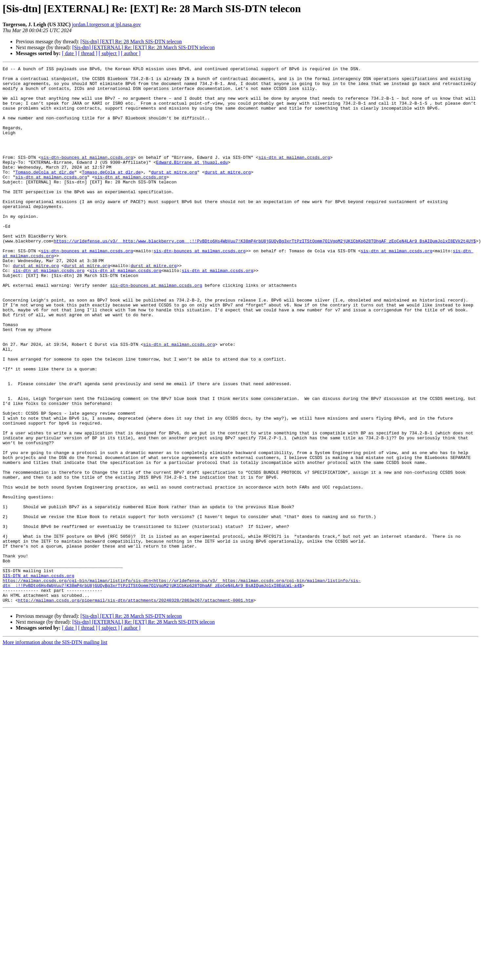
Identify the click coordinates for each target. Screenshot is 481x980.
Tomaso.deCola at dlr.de (45, 194)
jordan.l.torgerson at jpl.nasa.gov (106, 24)
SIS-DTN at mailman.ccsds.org (38, 678)
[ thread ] (88, 53)
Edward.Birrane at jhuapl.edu (192, 182)
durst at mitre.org (174, 194)
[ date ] (69, 53)
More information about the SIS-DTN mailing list (55, 750)
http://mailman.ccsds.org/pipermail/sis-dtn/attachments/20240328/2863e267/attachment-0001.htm (136, 707)
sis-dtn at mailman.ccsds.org (294, 176)
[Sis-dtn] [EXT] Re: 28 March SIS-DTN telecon (131, 42)
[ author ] (131, 53)
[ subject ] (109, 53)
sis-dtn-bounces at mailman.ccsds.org (87, 176)
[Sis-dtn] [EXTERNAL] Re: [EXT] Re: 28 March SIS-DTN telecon (143, 47)
